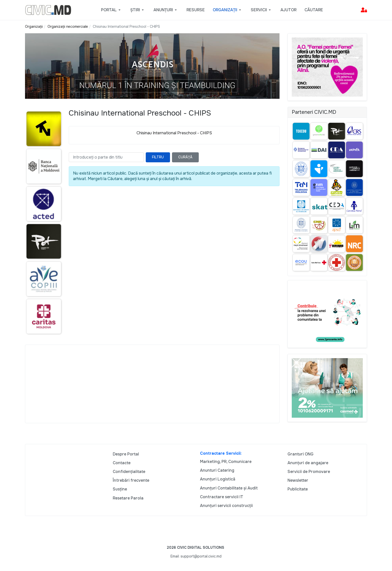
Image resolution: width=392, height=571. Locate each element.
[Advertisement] (152, 384)
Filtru (158, 157)
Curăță (185, 157)
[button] (112, 10)
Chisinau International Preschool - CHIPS (174, 133)
